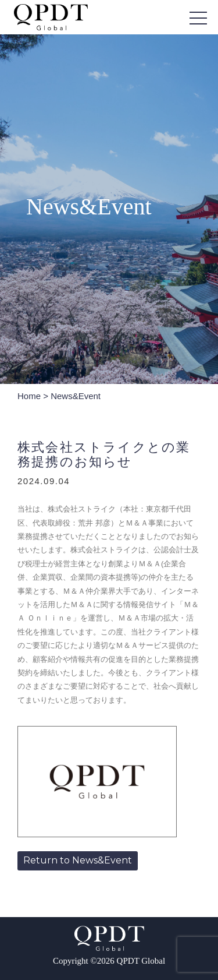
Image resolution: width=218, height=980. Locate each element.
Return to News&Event (78, 860)
